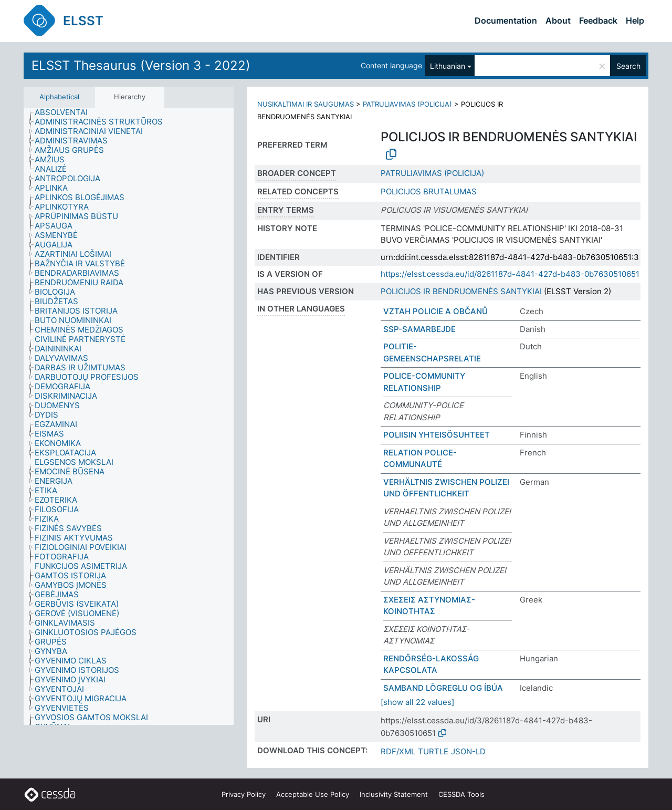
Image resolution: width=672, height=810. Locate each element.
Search (628, 66)
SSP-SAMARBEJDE (419, 329)
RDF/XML (398, 751)
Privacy (244, 794)
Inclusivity (394, 794)
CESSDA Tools (461, 794)
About (558, 20)
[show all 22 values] (417, 702)
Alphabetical (59, 97)
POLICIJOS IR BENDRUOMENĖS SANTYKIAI (461, 291)
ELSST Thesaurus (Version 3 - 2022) (141, 65)
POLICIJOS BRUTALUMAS (429, 191)
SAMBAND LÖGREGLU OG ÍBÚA (443, 688)
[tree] (129, 417)
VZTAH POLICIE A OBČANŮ (435, 311)
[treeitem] (66, 112)
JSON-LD (468, 751)
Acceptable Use (313, 794)
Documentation (506, 20)
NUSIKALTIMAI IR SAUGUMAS (306, 104)
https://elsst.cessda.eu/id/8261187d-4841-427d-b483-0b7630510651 (510, 274)
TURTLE (433, 751)
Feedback (598, 20)
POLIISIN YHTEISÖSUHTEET (437, 435)
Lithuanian (448, 66)
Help (635, 20)
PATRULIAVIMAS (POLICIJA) (407, 104)
